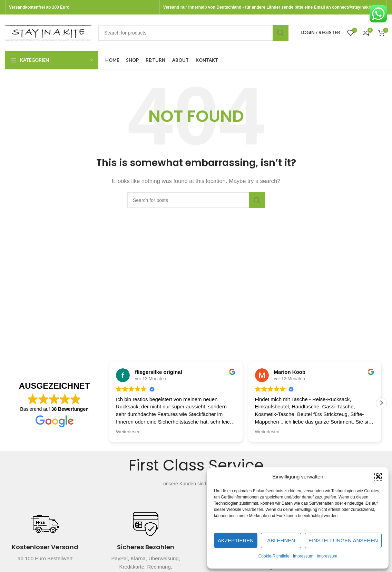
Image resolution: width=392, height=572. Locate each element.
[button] (378, 477)
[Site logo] (48, 32)
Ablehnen (281, 540)
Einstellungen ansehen (343, 540)
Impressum (303, 556)
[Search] (193, 33)
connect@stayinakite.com (357, 7)
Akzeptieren (236, 540)
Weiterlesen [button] (128, 432)
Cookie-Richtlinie (274, 556)
